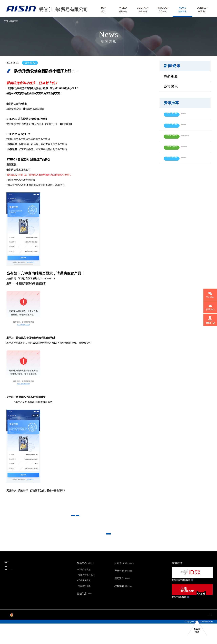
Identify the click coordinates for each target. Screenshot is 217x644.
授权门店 (85, 615)
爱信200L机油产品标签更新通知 (189, 122)
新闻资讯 (172, 66)
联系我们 (123, 607)
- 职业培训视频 (84, 607)
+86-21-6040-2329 (26, 597)
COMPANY (143, 10)
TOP (103, 10)
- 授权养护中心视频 (86, 596)
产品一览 (123, 592)
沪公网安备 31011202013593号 (42, 636)
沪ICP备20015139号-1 (14, 636)
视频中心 (85, 584)
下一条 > (129, 519)
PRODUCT (163, 10)
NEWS (183, 10)
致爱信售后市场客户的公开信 (188, 113)
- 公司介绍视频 (84, 591)
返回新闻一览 (108, 548)
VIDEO (123, 10)
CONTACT (202, 10)
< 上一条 (88, 519)
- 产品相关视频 (84, 602)
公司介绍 (124, 584)
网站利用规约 (173, 636)
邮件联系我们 (24, 587)
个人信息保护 (191, 636)
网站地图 (206, 636)
